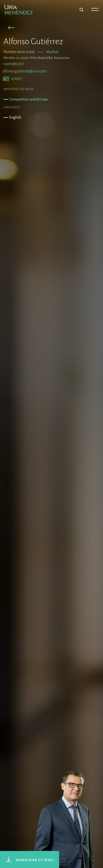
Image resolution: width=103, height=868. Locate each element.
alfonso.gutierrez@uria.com (24, 71)
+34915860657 (13, 64)
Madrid (52, 52)
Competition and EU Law (29, 99)
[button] (11, 28)
